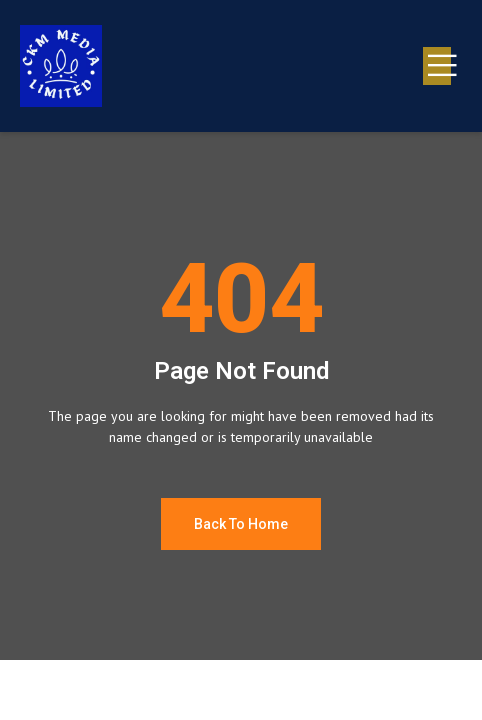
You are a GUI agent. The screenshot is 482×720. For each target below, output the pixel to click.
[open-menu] (437, 66)
